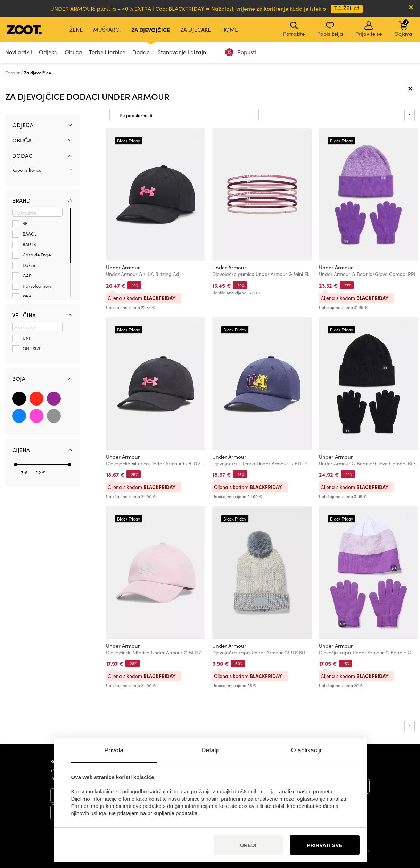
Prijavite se (369, 29)
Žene (76, 29)
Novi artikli (19, 52)
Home (230, 29)
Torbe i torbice (107, 52)
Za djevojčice (151, 30)
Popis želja (330, 29)
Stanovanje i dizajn (182, 52)
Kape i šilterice (27, 170)
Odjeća (48, 52)
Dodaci (142, 52)
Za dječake (196, 29)
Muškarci (107, 29)
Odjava (403, 28)
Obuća (73, 52)
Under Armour (123, 267)
